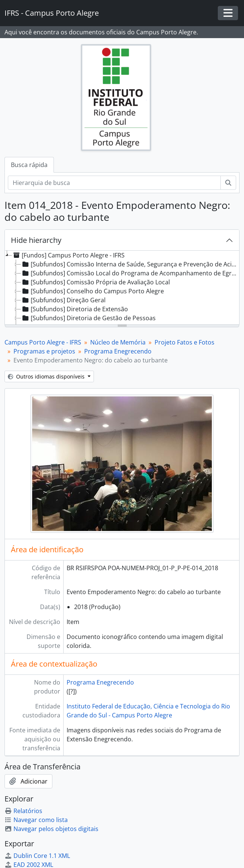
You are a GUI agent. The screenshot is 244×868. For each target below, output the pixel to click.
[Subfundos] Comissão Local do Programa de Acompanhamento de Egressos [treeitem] (129, 273)
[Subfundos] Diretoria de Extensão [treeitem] (74, 309)
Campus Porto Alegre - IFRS (43, 342)
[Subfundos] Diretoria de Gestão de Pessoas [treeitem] (88, 318)
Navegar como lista (36, 820)
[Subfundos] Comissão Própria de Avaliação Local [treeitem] (95, 282)
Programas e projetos (44, 351)
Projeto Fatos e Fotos (184, 342)
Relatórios (23, 811)
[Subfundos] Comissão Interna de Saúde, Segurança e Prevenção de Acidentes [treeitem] (129, 264)
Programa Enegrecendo (118, 351)
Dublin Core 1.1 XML (37, 856)
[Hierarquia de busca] (114, 183)
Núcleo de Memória (118, 342)
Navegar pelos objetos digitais (51, 829)
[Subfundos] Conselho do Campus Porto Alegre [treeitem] (92, 291)
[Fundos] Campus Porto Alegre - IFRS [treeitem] (68, 255)
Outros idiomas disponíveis (47, 376)
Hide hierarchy (36, 240)
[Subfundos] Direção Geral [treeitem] (63, 300)
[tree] (122, 288)
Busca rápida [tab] (29, 165)
